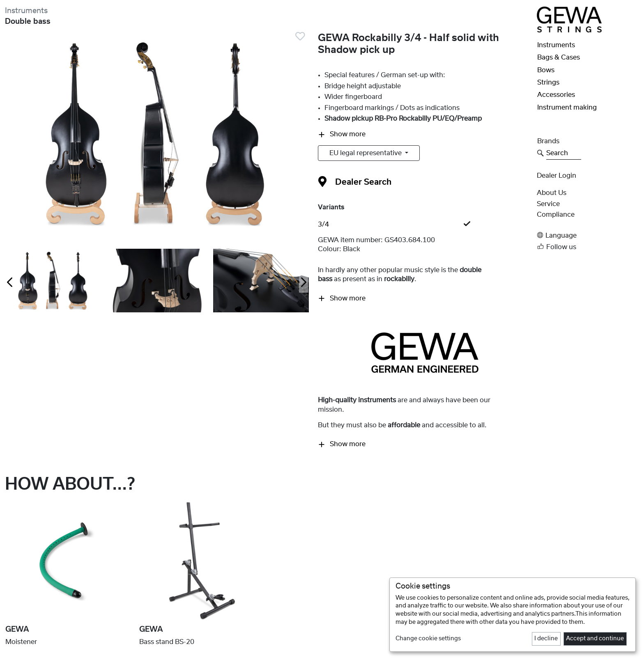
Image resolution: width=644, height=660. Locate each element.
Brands (548, 141)
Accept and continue (595, 639)
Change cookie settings (428, 639)
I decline (546, 639)
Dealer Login (557, 176)
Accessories (556, 95)
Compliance (556, 215)
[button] (588, 235)
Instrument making (567, 108)
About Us (552, 193)
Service (548, 204)
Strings (548, 82)
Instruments (26, 11)
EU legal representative (366, 153)
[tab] (425, 225)
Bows (546, 70)
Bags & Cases (559, 57)
